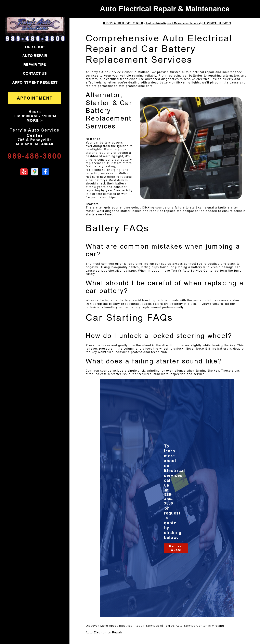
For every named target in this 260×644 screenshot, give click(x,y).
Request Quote (176, 548)
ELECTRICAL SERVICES (217, 23)
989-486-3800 (35, 156)
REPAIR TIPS (35, 65)
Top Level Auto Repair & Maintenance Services (173, 23)
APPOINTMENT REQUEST (35, 82)
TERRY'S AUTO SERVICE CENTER (123, 23)
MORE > (35, 121)
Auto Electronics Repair (104, 632)
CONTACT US (35, 74)
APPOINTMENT (35, 98)
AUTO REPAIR (35, 56)
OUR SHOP (35, 47)
